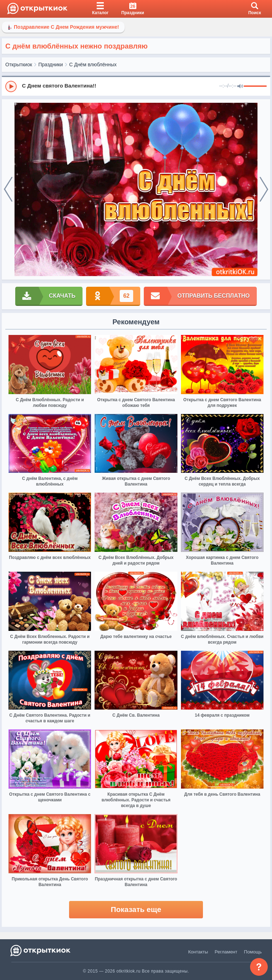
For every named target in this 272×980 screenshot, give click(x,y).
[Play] (11, 86)
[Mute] (240, 86)
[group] (136, 86)
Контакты (198, 952)
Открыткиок (19, 65)
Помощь (253, 952)
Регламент (226, 952)
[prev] (8, 190)
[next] (264, 190)
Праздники (50, 65)
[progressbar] (255, 86)
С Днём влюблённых (93, 65)
